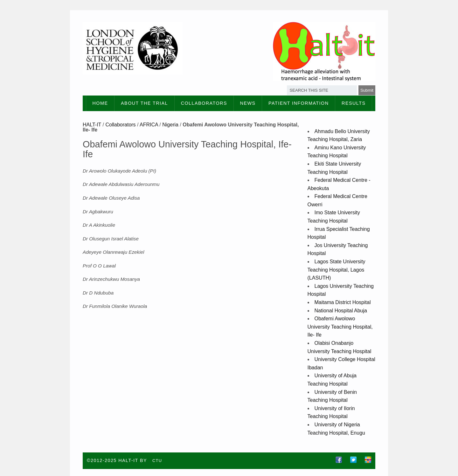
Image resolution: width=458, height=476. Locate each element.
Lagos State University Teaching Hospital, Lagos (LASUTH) (337, 270)
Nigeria (170, 125)
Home (100, 103)
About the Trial (144, 103)
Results (354, 103)
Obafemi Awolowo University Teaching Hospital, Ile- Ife (340, 327)
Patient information (298, 103)
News (248, 103)
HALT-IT (92, 125)
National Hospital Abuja (341, 311)
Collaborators (204, 103)
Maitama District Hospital (343, 302)
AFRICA (149, 125)
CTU (157, 461)
